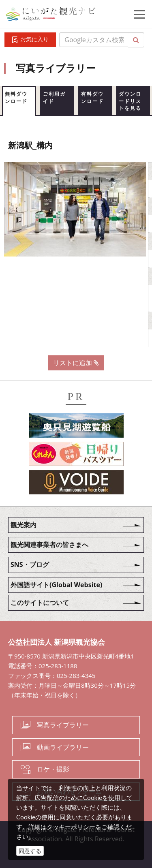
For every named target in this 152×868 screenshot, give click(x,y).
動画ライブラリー (63, 747)
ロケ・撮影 (53, 769)
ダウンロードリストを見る (130, 101)
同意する (30, 851)
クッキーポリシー (71, 827)
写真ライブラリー (63, 725)
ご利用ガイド (54, 97)
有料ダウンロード (92, 97)
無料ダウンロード (16, 97)
